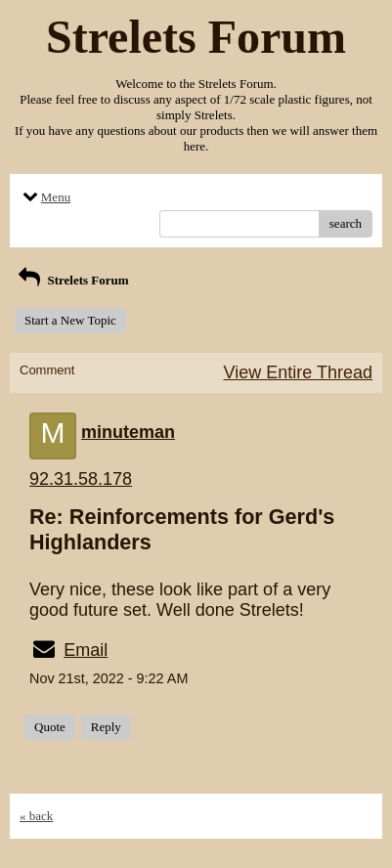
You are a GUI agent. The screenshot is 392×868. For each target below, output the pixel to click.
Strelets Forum (72, 280)
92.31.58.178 (81, 479)
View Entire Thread (298, 372)
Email (86, 650)
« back (36, 816)
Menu (45, 197)
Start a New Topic (70, 320)
